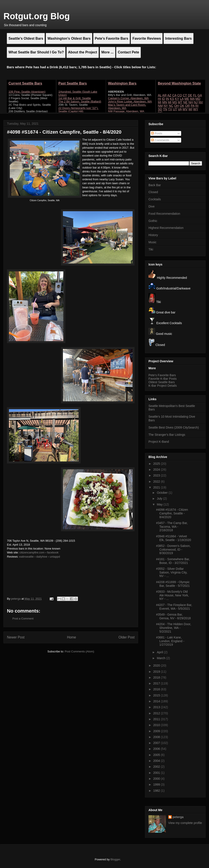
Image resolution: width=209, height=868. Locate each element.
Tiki (151, 249)
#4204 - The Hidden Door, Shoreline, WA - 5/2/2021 (174, 628)
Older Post (126, 637)
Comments (160, 140)
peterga (178, 817)
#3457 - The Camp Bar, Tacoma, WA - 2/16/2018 (172, 527)
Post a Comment (23, 619)
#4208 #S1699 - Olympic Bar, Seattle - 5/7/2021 (173, 584)
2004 (157, 761)
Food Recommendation (164, 214)
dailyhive (42, 557)
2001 (157, 773)
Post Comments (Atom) (79, 651)
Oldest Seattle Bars (162, 382)
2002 (157, 767)
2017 (157, 683)
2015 (157, 695)
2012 (157, 713)
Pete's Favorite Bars (162, 375)
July (160, 499)
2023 (157, 475)
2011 (157, 719)
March (161, 658)
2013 (157, 707)
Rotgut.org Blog (37, 16)
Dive (152, 206)
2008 (157, 737)
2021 (157, 487)
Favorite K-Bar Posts (163, 379)
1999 (157, 785)
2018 (157, 677)
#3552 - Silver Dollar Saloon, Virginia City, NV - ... (172, 572)
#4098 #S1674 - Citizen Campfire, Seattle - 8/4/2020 (172, 513)
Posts (157, 133)
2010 (157, 725)
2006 (157, 749)
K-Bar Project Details (163, 386)
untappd (55, 557)
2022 (157, 482)
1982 (157, 791)
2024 (157, 470)
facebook (53, 552)
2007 (157, 743)
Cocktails (155, 199)
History (153, 235)
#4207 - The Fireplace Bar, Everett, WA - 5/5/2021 (174, 607)
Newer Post (16, 637)
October (163, 493)
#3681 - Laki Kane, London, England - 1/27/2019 (170, 641)
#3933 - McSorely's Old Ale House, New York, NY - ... (172, 595)
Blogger (115, 859)
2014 (157, 701)
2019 (157, 672)
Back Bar (155, 185)
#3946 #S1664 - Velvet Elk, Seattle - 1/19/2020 (174, 538)
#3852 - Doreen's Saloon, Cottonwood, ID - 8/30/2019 (173, 550)
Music (153, 242)
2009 (157, 731)
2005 (157, 755)
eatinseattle (26, 557)
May (160, 504)
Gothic (153, 221)
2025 (157, 464)
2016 (157, 689)
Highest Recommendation (166, 228)
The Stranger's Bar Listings (167, 435)
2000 (157, 779)
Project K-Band (159, 442)
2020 (157, 665)
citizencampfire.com (32, 552)
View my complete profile (185, 823)
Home (72, 637)
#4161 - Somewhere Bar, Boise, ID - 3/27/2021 (173, 561)
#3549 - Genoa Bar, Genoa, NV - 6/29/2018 (173, 616)
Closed (153, 192)
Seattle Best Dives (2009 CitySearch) (174, 427)
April (160, 652)
